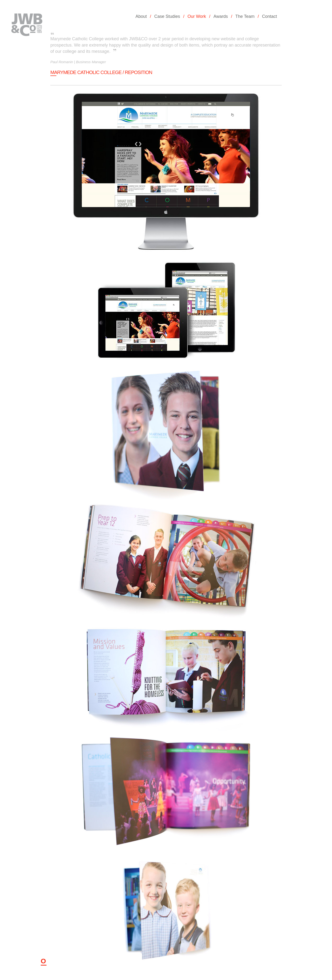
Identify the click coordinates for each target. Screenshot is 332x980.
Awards (221, 16)
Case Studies (167, 16)
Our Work (197, 16)
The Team (245, 16)
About (141, 16)
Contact (269, 16)
